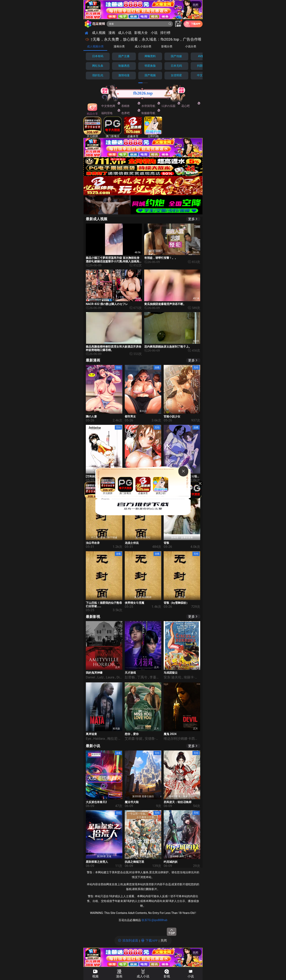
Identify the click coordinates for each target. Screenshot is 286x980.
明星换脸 (150, 66)
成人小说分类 (143, 46)
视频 (95, 976)
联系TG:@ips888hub (155, 920)
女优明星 (176, 75)
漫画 (119, 976)
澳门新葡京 (113, 127)
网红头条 (98, 66)
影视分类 (167, 46)
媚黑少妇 (161, 486)
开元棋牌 (92, 127)
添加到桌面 (130, 940)
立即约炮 (153, 127)
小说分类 (191, 46)
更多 (191, 219)
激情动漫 (124, 75)
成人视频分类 (95, 46)
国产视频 (150, 75)
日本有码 (98, 56)
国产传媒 (176, 56)
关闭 (195, 5)
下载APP (152, 940)
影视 (167, 976)
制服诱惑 (124, 66)
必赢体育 (133, 127)
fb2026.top (143, 93)
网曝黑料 (150, 56)
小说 (191, 976)
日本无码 (176, 66)
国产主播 (124, 56)
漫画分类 (119, 46)
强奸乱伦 (98, 75)
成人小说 (143, 976)
